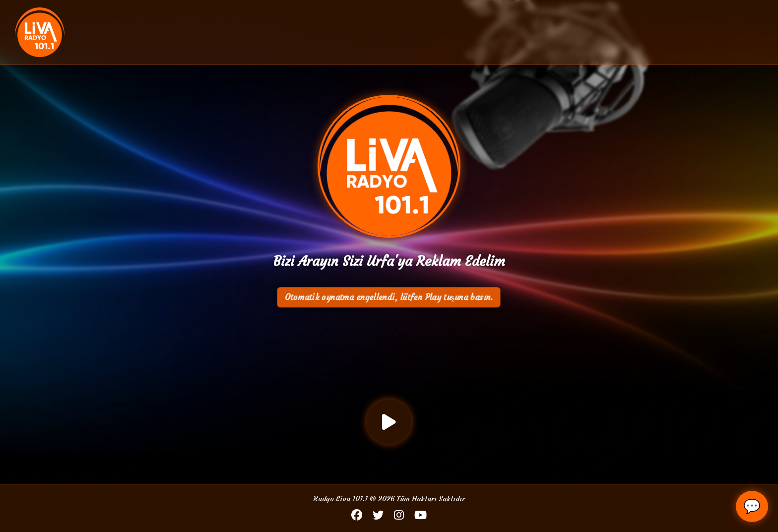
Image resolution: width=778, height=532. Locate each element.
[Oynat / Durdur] (389, 422)
